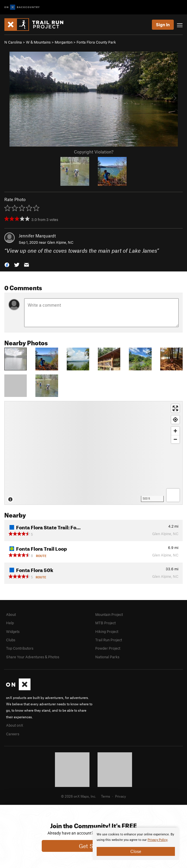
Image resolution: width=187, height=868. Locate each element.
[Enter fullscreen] (175, 408)
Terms (106, 796)
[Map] (93, 453)
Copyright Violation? (94, 152)
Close (136, 851)
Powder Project (108, 648)
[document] (136, 844)
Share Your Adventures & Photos (33, 657)
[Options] (173, 495)
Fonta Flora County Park (96, 42)
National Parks (107, 657)
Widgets (13, 631)
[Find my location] (175, 420)
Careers (13, 734)
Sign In (163, 25)
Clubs (11, 640)
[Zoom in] (175, 431)
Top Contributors (20, 648)
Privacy (121, 796)
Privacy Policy (158, 840)
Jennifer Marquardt (37, 236)
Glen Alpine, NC (60, 242)
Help (10, 623)
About (11, 614)
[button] (7, 264)
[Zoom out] (175, 439)
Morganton (64, 42)
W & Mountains (38, 42)
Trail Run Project (109, 640)
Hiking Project (107, 631)
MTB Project (105, 623)
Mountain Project (109, 614)
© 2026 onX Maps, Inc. (79, 796)
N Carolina (13, 42)
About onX (15, 725)
